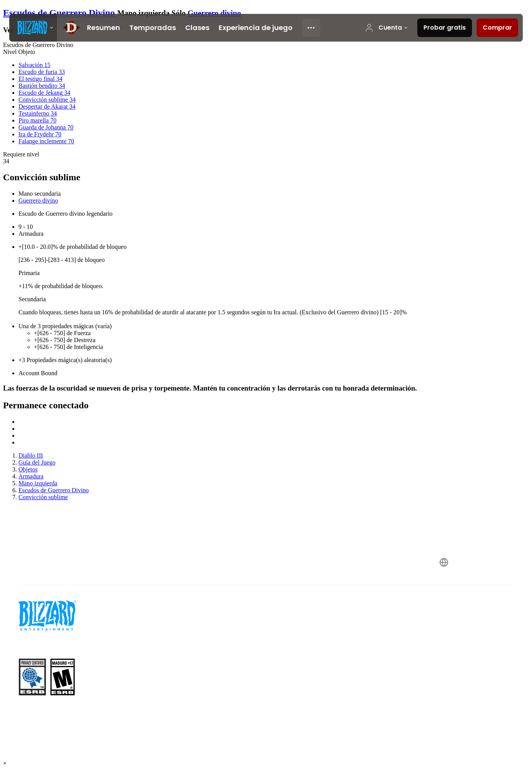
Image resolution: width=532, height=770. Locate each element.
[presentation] (33, 28)
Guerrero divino (214, 13)
